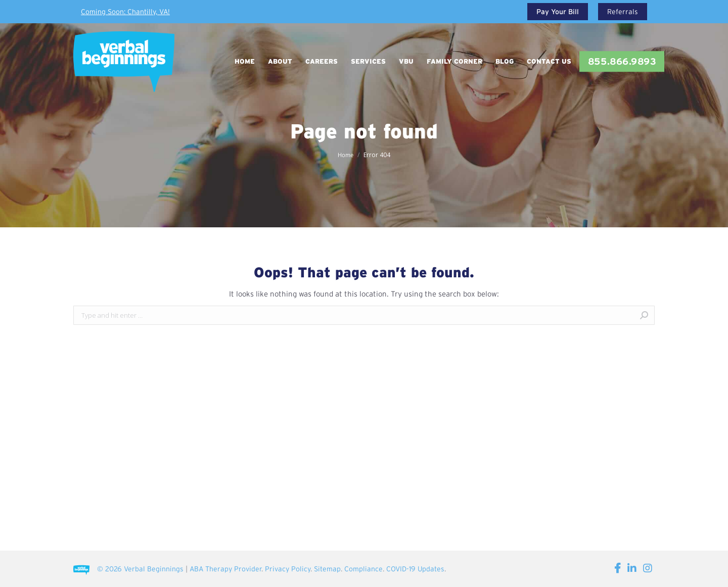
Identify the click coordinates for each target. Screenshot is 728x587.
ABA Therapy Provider (225, 569)
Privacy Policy (288, 569)
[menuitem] (245, 61)
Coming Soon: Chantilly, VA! (125, 12)
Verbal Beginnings (154, 569)
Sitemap (327, 569)
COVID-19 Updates (415, 569)
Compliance (363, 569)
